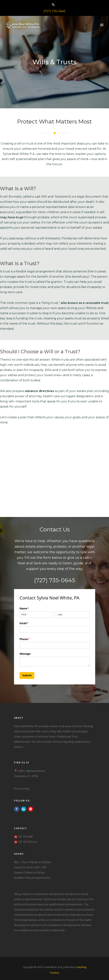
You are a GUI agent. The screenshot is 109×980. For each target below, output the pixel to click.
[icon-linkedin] (25, 809)
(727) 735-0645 (54, 11)
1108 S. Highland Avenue (31, 771)
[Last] (73, 615)
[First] (37, 615)
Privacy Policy (22, 789)
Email (29, 623)
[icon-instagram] (31, 809)
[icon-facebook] (18, 809)
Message (25, 654)
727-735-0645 (25, 837)
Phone (30, 639)
